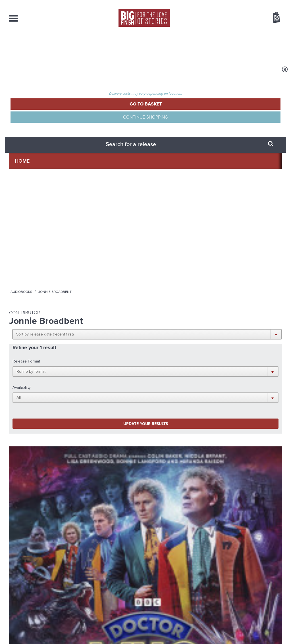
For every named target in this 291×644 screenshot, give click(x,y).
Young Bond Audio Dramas (92, 439)
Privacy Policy (21, 399)
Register (269, 4)
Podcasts (201, 45)
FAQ (278, 586)
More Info (39, 302)
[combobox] (230, 33)
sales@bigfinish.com (105, 586)
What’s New (132, 45)
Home (42, 73)
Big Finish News (36, 428)
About (235, 45)
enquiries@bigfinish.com (157, 586)
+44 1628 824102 (111, 581)
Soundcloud (245, 374)
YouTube (221, 374)
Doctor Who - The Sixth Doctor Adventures (34, 249)
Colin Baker (31, 274)
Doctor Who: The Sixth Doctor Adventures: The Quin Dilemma (39, 262)
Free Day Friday (219, 439)
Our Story (275, 581)
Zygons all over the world (90, 496)
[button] (173, 111)
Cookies (106, 629)
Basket (273, 18)
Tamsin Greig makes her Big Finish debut (235, 500)
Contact (268, 45)
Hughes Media (39, 636)
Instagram (203, 374)
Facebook (171, 374)
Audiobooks (64, 73)
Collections (86, 45)
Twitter (187, 374)
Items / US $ (246, 18)
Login (251, 4)
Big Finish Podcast (208, 379)
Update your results (99, 158)
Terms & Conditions (129, 629)
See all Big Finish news (253, 429)
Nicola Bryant (54, 274)
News (168, 45)
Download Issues (269, 591)
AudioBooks (40, 45)
